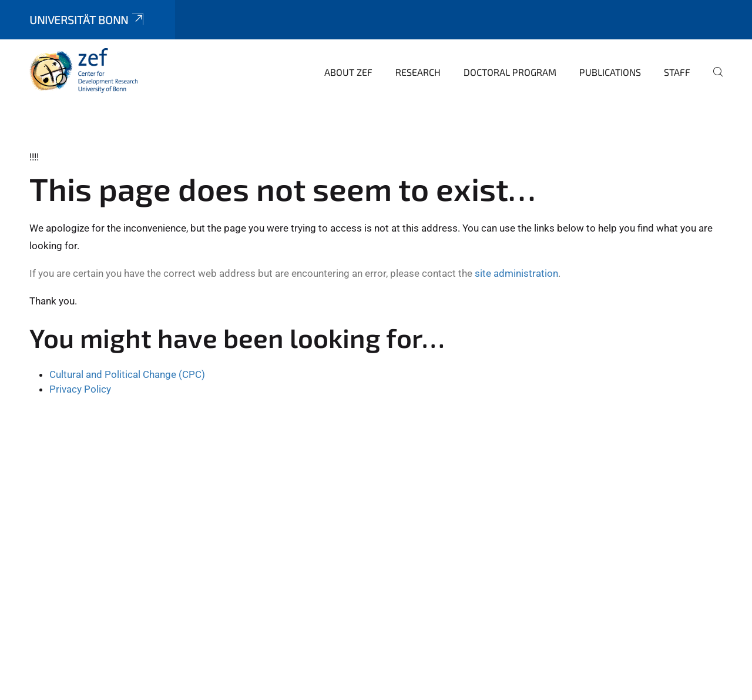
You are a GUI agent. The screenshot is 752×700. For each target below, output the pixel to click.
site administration (516, 273)
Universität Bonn (88, 20)
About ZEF (348, 72)
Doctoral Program (510, 72)
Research (418, 72)
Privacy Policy (80, 389)
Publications (610, 72)
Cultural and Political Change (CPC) (127, 374)
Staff (677, 72)
